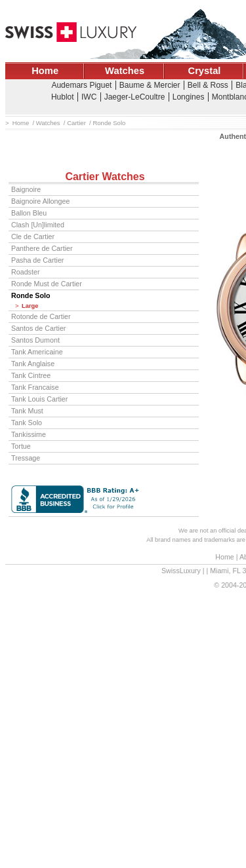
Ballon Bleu (29, 213)
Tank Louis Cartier (39, 399)
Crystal (205, 71)
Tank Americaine (37, 352)
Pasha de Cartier (37, 260)
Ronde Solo (31, 295)
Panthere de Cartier (42, 248)
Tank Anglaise (33, 364)
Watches (125, 71)
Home (45, 71)
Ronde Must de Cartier (47, 284)
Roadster (26, 272)
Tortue (21, 446)
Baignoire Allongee (40, 201)
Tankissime (29, 434)
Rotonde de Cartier (41, 316)
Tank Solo (27, 423)
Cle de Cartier (33, 236)
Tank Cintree (31, 375)
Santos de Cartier (38, 328)
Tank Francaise (35, 387)
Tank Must (27, 411)
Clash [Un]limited (38, 225)
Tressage (26, 458)
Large (30, 306)
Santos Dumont (35, 340)
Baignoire (26, 189)
